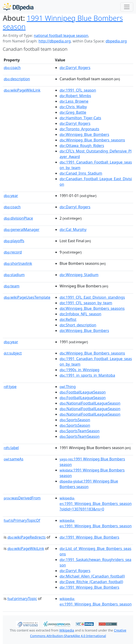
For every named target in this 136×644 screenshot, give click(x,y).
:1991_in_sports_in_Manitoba (87, 375)
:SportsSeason (75, 420)
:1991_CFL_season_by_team (86, 303)
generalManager (22, 230)
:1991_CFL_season (78, 90)
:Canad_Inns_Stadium (81, 173)
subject (13, 353)
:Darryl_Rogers (75, 68)
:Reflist (68, 319)
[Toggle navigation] (127, 7)
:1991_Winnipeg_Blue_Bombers (89, 537)
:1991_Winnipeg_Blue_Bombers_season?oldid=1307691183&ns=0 (96, 504)
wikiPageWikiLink (22, 90)
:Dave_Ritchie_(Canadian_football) (91, 582)
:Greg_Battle (73, 112)
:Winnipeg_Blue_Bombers (84, 134)
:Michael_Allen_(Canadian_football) (92, 576)
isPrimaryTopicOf (22, 520)
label (11, 448)
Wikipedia (67, 630)
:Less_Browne (74, 101)
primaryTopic (22, 599)
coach (12, 68)
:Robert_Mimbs (75, 96)
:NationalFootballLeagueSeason (90, 403)
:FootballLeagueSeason (83, 392)
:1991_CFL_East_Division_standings (92, 297)
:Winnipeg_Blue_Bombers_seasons (92, 140)
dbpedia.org (116, 41)
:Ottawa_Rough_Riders (82, 146)
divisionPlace (18, 218)
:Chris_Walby (73, 107)
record (13, 252)
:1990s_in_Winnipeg (79, 370)
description (17, 79)
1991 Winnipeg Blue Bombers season (63, 22)
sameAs (14, 459)
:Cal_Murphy (73, 230)
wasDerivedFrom (22, 498)
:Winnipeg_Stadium (79, 275)
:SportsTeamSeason (80, 431)
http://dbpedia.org (55, 41)
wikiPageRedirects (27, 537)
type (10, 387)
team (12, 286)
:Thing (68, 387)
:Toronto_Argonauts (79, 129)
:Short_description (78, 325)
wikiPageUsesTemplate (27, 297)
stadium (14, 275)
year (11, 196)
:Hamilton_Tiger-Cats (80, 118)
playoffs (14, 241)
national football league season (61, 36)
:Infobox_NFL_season (80, 314)
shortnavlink (18, 263)
